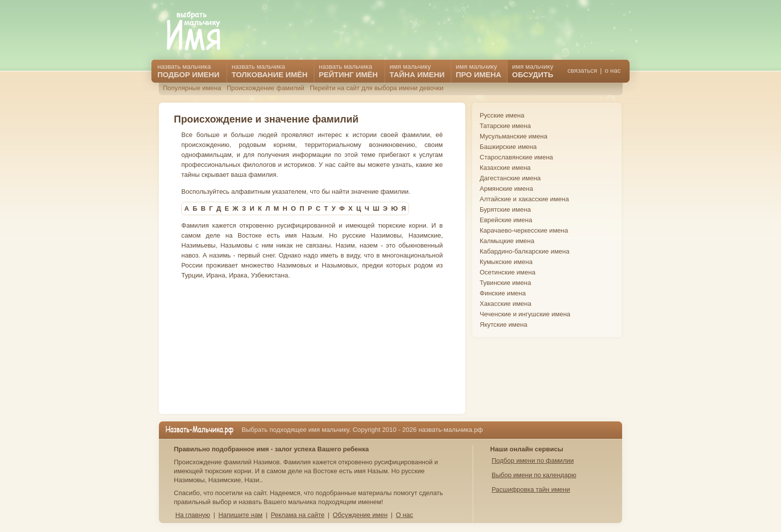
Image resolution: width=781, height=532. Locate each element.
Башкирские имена (508, 147)
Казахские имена (505, 168)
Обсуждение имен (360, 515)
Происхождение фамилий (265, 88)
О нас (405, 515)
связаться (582, 70)
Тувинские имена (505, 283)
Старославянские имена (516, 157)
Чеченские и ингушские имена (525, 314)
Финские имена (503, 293)
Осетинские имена (508, 272)
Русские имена (502, 115)
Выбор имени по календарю (534, 475)
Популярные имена (192, 88)
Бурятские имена (505, 209)
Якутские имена (504, 325)
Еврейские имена (506, 220)
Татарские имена (505, 126)
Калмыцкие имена (507, 241)
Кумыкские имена (506, 262)
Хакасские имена (506, 304)
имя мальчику (533, 71)
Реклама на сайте (298, 515)
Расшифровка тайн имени (531, 489)
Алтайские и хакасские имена (524, 199)
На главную (193, 515)
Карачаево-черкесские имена (524, 230)
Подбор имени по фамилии (533, 461)
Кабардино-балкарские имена (524, 251)
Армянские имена (506, 189)
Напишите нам (240, 515)
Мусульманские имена (514, 136)
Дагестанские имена (510, 178)
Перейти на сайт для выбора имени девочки (377, 88)
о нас (613, 70)
